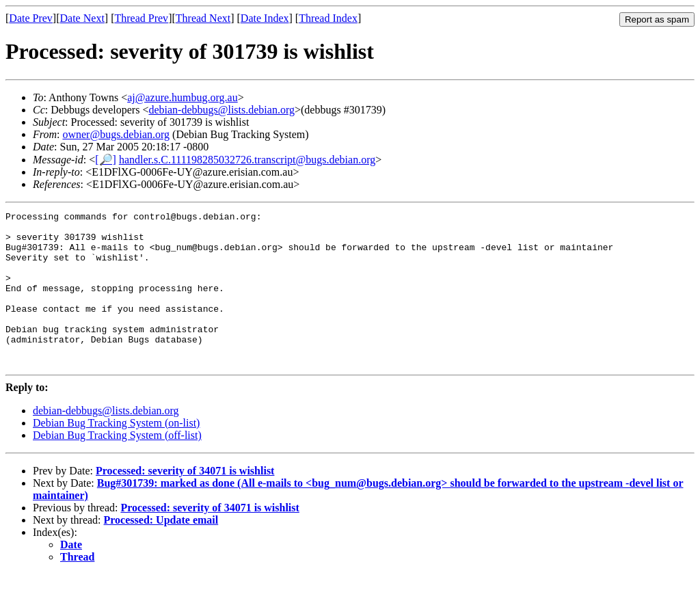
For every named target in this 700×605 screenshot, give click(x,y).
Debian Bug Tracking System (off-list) (117, 466)
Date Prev (31, 18)
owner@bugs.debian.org (116, 134)
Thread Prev (141, 18)
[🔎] (106, 160)
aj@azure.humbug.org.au (183, 97)
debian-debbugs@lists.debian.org (221, 110)
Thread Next (203, 18)
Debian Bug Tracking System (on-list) (116, 454)
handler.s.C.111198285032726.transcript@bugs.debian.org (247, 160)
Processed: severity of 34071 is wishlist (185, 501)
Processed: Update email (161, 551)
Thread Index (328, 18)
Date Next (82, 18)
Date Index (265, 18)
